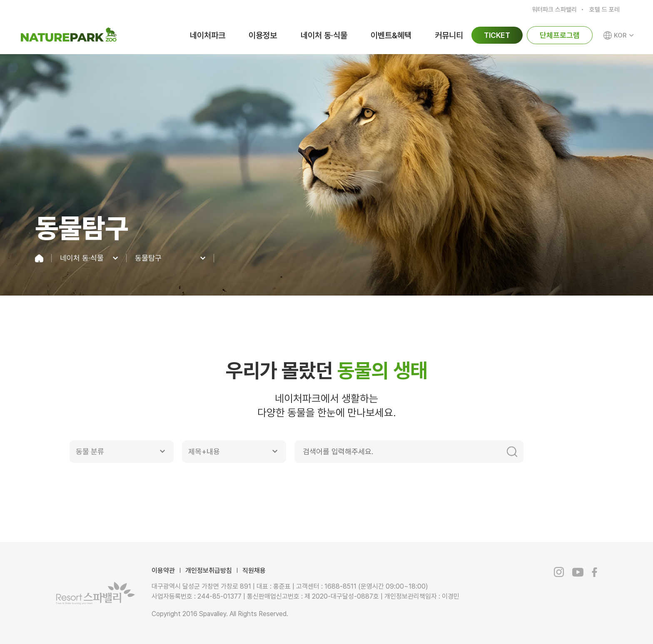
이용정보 (263, 35)
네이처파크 (208, 35)
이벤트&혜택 (391, 35)
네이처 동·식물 (324, 35)
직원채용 (254, 571)
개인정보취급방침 (209, 571)
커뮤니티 (449, 35)
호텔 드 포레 (604, 10)
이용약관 (163, 571)
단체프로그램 (560, 35)
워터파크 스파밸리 (554, 10)
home (43, 258)
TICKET (497, 35)
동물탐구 (148, 258)
